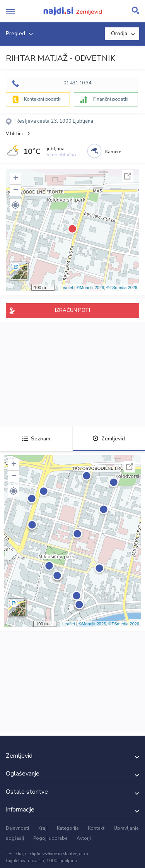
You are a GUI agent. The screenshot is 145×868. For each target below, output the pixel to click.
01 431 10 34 (77, 83)
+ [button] (16, 179)
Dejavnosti (17, 828)
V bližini (14, 134)
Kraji (43, 828)
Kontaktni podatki (43, 99)
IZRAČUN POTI (72, 310)
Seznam (36, 439)
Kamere (113, 152)
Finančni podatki (111, 99)
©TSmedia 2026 (122, 288)
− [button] (16, 190)
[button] (15, 205)
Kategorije (68, 828)
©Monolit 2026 (90, 288)
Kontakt (96, 828)
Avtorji (84, 838)
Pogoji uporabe (50, 838)
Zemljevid (109, 439)
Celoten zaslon (128, 176)
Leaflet (67, 288)
